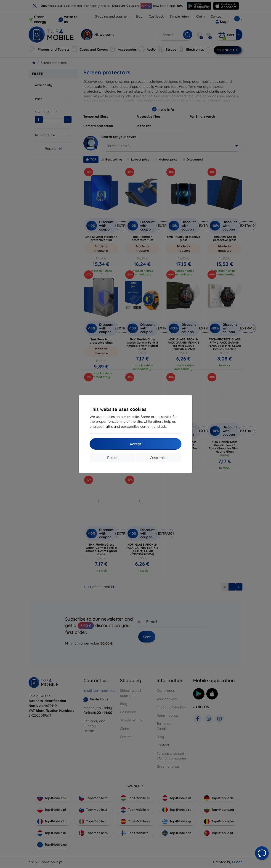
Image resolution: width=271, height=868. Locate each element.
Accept (136, 444)
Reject (112, 458)
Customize (159, 458)
